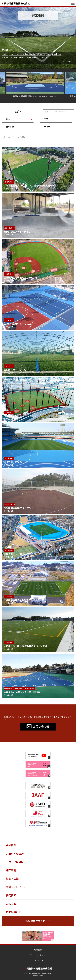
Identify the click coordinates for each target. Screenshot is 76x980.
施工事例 (11, 870)
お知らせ (11, 904)
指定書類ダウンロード (38, 921)
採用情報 (11, 895)
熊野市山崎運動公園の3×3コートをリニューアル (38, 85)
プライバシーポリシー (38, 955)
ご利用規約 (38, 950)
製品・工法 (12, 879)
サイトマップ (38, 960)
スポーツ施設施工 (16, 862)
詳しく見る (67, 61)
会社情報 (11, 845)
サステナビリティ (16, 887)
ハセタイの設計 (15, 854)
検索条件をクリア (60, 112)
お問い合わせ (14, 912)
